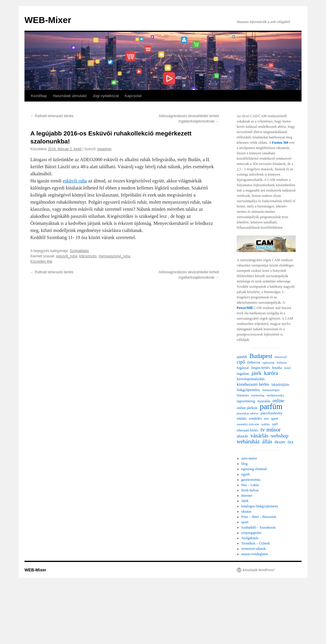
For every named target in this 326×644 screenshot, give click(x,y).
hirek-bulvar (250, 490)
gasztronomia (251, 480)
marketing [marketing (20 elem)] (258, 395)
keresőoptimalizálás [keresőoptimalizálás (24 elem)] (251, 379)
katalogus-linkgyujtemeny (260, 506)
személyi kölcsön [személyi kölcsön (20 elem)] (248, 424)
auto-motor (249, 458)
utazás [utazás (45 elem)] (242, 436)
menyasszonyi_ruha (114, 256)
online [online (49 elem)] (278, 401)
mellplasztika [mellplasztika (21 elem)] (275, 395)
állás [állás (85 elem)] (267, 442)
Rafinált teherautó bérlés (52, 116)
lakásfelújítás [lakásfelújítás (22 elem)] (280, 385)
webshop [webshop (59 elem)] (280, 436)
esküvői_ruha (66, 256)
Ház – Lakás (250, 485)
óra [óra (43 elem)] (290, 442)
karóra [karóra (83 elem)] (271, 373)
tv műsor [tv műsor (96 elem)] (271, 430)
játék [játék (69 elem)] (256, 373)
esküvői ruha (75, 181)
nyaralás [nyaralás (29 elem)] (264, 401)
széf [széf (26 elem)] (275, 424)
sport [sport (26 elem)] (275, 419)
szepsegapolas (251, 533)
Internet (247, 496)
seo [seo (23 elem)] (266, 419)
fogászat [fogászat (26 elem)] (243, 368)
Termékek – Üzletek (256, 543)
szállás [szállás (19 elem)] (265, 424)
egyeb (246, 474)
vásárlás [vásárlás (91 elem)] (259, 436)
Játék (245, 501)
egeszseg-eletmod (254, 469)
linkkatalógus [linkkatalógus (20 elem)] (271, 390)
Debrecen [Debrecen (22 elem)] (254, 362)
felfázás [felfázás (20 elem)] (281, 362)
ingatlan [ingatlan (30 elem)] (243, 374)
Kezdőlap (39, 96)
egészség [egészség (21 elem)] (269, 362)
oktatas (246, 511)
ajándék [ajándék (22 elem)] (242, 357)
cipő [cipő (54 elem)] (241, 362)
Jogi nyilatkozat (106, 96)
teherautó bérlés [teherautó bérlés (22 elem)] (247, 430)
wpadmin (104, 149)
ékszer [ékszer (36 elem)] (280, 442)
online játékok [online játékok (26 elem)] (247, 408)
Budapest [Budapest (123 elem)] (261, 356)
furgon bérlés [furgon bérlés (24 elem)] (260, 368)
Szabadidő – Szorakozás (259, 527)
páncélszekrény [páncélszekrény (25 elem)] (271, 413)
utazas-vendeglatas (255, 554)
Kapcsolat (133, 96)
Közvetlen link (41, 261)
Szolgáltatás (79, 251)
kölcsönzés (88, 256)
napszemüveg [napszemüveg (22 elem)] (246, 401)
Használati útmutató (70, 96)
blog (245, 464)
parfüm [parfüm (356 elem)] (271, 406)
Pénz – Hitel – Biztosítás (259, 517)
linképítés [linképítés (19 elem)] (243, 395)
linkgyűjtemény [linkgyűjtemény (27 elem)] (248, 390)
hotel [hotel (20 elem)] (288, 368)
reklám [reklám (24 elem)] (242, 419)
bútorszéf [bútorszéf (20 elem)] (281, 357)
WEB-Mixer (48, 20)
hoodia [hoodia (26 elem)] (277, 368)
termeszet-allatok (254, 549)
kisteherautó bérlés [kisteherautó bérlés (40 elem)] (253, 384)
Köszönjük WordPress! (259, 570)
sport (245, 522)
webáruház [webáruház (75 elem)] (248, 442)
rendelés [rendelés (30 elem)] (255, 418)
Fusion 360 (280, 143)
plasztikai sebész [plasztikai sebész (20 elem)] (247, 413)
